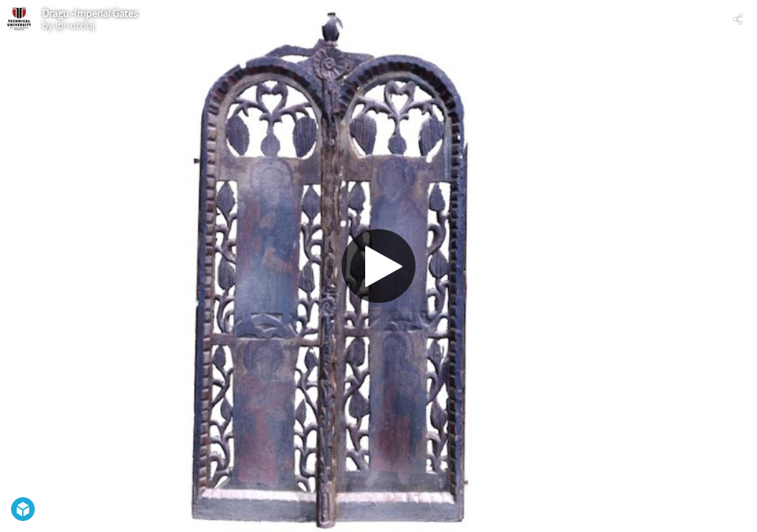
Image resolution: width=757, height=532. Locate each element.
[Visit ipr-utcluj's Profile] (19, 19)
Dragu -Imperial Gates (90, 13)
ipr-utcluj (75, 25)
